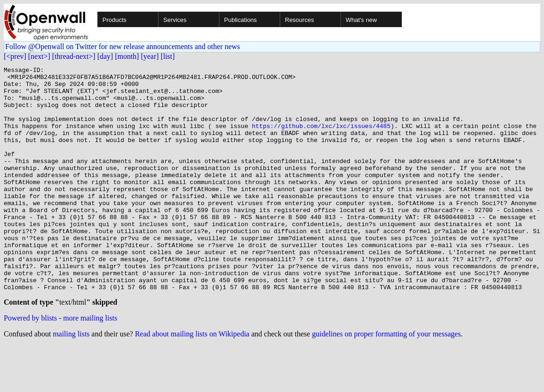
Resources (299, 20)
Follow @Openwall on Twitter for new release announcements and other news (123, 46)
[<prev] (15, 56)
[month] (127, 56)
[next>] (39, 56)
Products (114, 20)
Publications (240, 20)
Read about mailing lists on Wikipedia (192, 380)
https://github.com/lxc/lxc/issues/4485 (321, 138)
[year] (150, 56)
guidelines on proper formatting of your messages (386, 380)
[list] (167, 56)
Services (175, 20)
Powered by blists (30, 364)
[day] (105, 56)
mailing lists (71, 380)
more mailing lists (90, 364)
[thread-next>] (74, 56)
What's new (361, 20)
